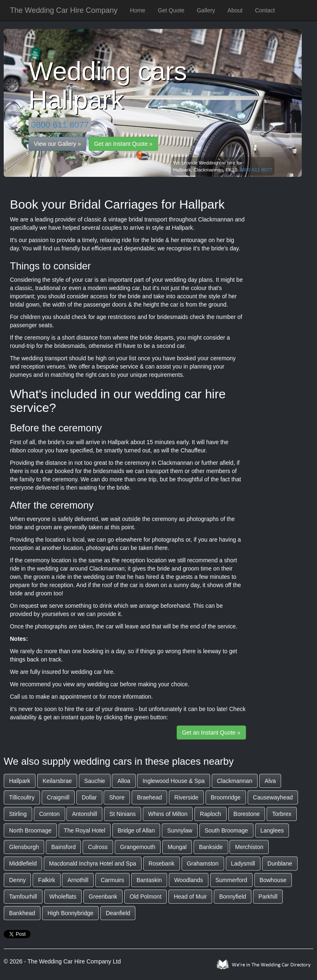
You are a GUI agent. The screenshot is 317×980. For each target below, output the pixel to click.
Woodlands (189, 880)
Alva (270, 781)
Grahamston (203, 863)
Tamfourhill (23, 897)
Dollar (89, 797)
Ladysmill (243, 863)
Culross (98, 847)
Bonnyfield (233, 897)
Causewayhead (273, 797)
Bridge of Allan (136, 830)
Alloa (124, 781)
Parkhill (268, 897)
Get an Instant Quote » (123, 144)
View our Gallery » (57, 144)
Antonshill (84, 814)
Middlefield (23, 863)
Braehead (150, 797)
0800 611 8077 (60, 125)
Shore (117, 797)
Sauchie (95, 781)
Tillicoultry (22, 797)
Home (138, 10)
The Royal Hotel (85, 830)
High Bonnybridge (70, 913)
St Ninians (123, 814)
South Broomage (226, 830)
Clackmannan (235, 781)
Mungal (177, 847)
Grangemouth (138, 847)
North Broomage (30, 830)
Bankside (211, 847)
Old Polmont (145, 897)
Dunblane (280, 863)
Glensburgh (24, 847)
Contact (265, 10)
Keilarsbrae (57, 781)
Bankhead (22, 913)
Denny (17, 880)
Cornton (50, 814)
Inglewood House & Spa (173, 781)
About (235, 10)
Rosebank (162, 863)
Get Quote (171, 10)
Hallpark (20, 781)
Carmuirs (112, 880)
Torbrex (282, 814)
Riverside (186, 797)
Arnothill (78, 880)
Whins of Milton (168, 814)
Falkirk (46, 880)
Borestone (247, 814)
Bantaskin (149, 880)
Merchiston (249, 847)
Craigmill (58, 797)
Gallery (206, 10)
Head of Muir (190, 897)
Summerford (231, 880)
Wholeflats (63, 897)
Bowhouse (273, 880)
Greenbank (103, 897)
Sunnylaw (180, 830)
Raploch (210, 814)
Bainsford (63, 847)
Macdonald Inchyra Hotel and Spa (93, 863)
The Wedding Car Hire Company (64, 10)
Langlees (272, 830)
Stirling (18, 814)
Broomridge (226, 797)
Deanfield (118, 913)
